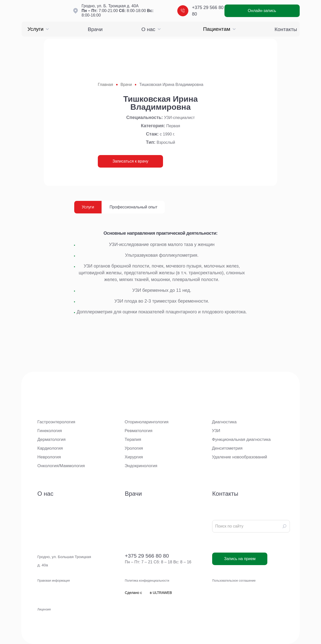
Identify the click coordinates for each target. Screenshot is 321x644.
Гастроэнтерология (56, 422)
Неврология (49, 457)
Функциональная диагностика (241, 439)
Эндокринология (141, 466)
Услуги (38, 29)
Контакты (286, 29)
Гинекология (50, 431)
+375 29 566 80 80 (200, 11)
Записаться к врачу (130, 161)
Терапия (133, 439)
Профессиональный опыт (134, 207)
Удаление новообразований (239, 457)
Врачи (95, 29)
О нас (151, 29)
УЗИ (216, 431)
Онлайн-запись (262, 11)
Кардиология (50, 448)
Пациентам (219, 29)
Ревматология (139, 431)
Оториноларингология (147, 422)
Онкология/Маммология (61, 466)
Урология (134, 448)
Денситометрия (227, 448)
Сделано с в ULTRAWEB (148, 609)
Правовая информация (54, 581)
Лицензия (44, 609)
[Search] (284, 526)
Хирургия (134, 457)
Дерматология (51, 439)
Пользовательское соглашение (234, 581)
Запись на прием (240, 559)
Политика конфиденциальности (147, 581)
